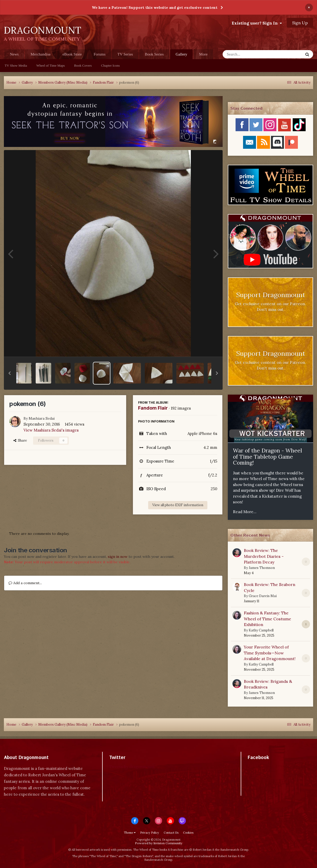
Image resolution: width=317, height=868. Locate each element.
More (203, 54)
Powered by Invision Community (159, 843)
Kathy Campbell (261, 630)
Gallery (181, 56)
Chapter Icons (111, 65)
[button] (10, 373)
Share (20, 440)
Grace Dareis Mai (263, 596)
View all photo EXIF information (178, 505)
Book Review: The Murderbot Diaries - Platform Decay (264, 556)
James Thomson (262, 568)
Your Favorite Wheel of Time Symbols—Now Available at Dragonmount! (270, 653)
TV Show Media (16, 65)
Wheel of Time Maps (50, 65)
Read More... (245, 512)
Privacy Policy (150, 833)
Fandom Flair (153, 408)
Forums (100, 54)
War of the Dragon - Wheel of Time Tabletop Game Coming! (267, 457)
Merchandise (40, 54)
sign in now (118, 557)
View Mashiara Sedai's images (51, 430)
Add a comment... (25, 583)
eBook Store (72, 54)
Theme (130, 833)
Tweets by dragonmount (132, 767)
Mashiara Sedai (42, 418)
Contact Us (171, 833)
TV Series (125, 54)
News (14, 54)
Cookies (188, 833)
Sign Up (300, 23)
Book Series (154, 54)
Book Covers (83, 65)
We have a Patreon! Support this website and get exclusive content (155, 7)
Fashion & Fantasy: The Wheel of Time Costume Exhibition (267, 619)
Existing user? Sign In (257, 23)
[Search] (249, 54)
